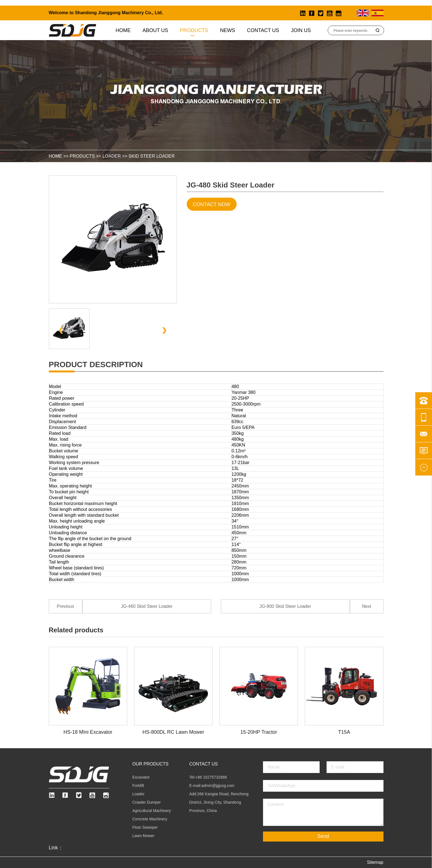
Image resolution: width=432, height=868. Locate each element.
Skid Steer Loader (152, 156)
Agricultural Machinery (152, 811)
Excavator (141, 777)
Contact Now (211, 204)
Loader (112, 156)
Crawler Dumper (147, 802)
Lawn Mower (143, 836)
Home (123, 30)
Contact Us (263, 30)
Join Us (301, 30)
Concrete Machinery (150, 819)
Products (194, 30)
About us (155, 30)
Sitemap (375, 862)
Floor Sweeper (145, 827)
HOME (55, 156)
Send (323, 836)
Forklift (138, 786)
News (228, 30)
